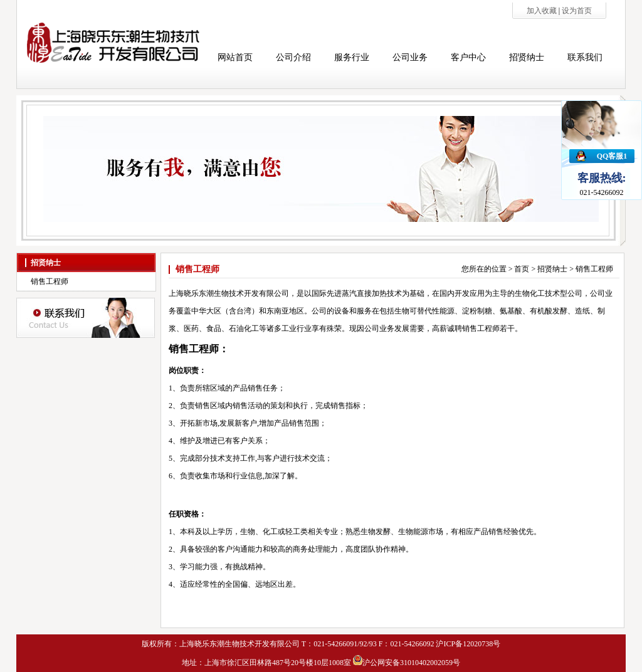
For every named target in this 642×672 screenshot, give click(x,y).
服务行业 (352, 57)
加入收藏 (543, 11)
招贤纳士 (527, 57)
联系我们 (585, 57)
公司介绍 (293, 57)
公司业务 (410, 57)
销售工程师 (50, 281)
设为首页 (577, 11)
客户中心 (468, 57)
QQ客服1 (612, 156)
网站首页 (235, 57)
